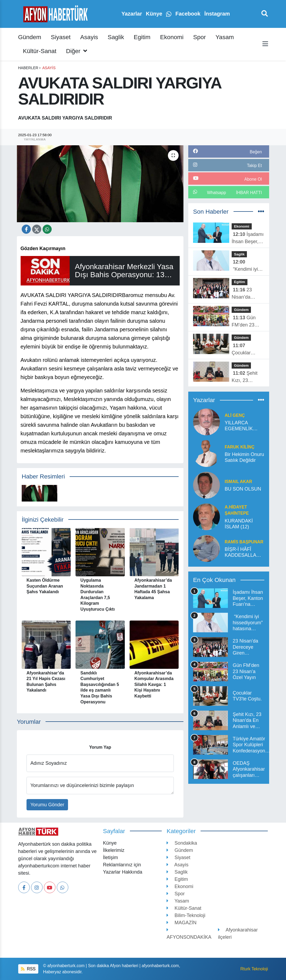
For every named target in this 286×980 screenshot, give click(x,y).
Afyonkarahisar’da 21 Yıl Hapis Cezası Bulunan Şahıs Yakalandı (46, 682)
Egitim (142, 37)
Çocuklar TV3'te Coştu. (246, 350)
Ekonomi (172, 37)
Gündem (30, 37)
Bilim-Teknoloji (186, 915)
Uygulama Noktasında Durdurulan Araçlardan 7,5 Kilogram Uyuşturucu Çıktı (97, 595)
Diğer (77, 51)
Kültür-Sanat (40, 51)
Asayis (89, 37)
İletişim (110, 857)
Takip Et (254, 166)
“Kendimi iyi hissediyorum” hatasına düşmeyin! (247, 266)
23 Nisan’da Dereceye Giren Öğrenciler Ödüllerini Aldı (247, 294)
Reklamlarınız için (122, 865)
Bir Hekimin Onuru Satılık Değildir (244, 457)
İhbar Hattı (249, 193)
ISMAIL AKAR (238, 482)
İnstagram (217, 14)
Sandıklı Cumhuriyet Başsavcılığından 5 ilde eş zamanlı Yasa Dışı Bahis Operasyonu (100, 687)
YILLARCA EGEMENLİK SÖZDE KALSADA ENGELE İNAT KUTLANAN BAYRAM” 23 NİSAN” (240, 426)
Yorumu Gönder (47, 805)
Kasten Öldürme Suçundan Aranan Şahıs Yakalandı (45, 586)
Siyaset (61, 37)
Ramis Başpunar (244, 542)
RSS (28, 969)
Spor (200, 37)
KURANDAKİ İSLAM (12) (239, 524)
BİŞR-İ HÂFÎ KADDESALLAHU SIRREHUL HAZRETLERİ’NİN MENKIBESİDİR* (244, 552)
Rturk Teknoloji (254, 969)
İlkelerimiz (114, 850)
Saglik (116, 37)
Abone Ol (253, 179)
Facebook (189, 14)
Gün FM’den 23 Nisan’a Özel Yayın (245, 322)
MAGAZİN (182, 923)
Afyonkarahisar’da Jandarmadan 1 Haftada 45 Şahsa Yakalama (153, 589)
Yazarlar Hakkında (123, 872)
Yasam (225, 37)
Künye (155, 14)
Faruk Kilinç (240, 447)
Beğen (256, 152)
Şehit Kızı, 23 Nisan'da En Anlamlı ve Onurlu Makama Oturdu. (245, 377)
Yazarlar (132, 14)
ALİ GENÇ (235, 415)
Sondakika (182, 843)
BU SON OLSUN (243, 489)
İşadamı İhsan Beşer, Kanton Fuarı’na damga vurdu (248, 238)
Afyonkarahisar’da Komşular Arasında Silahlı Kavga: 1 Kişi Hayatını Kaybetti (154, 684)
